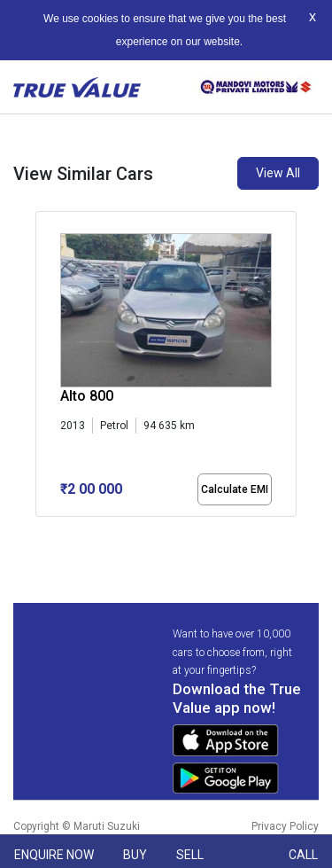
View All (278, 173)
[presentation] (45, 367)
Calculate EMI (235, 489)
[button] (41, 532)
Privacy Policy (285, 826)
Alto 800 (87, 396)
